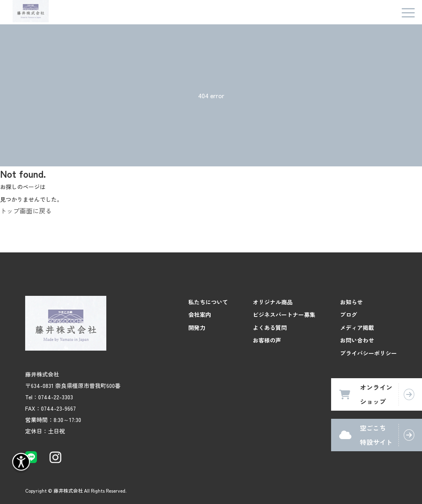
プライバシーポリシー (368, 353)
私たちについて (208, 302)
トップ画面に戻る (26, 211)
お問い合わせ (357, 340)
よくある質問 (270, 327)
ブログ (349, 314)
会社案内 (200, 314)
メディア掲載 (357, 327)
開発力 (197, 327)
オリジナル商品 (273, 302)
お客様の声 (267, 340)
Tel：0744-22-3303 (49, 397)
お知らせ (351, 302)
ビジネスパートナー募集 (284, 314)
